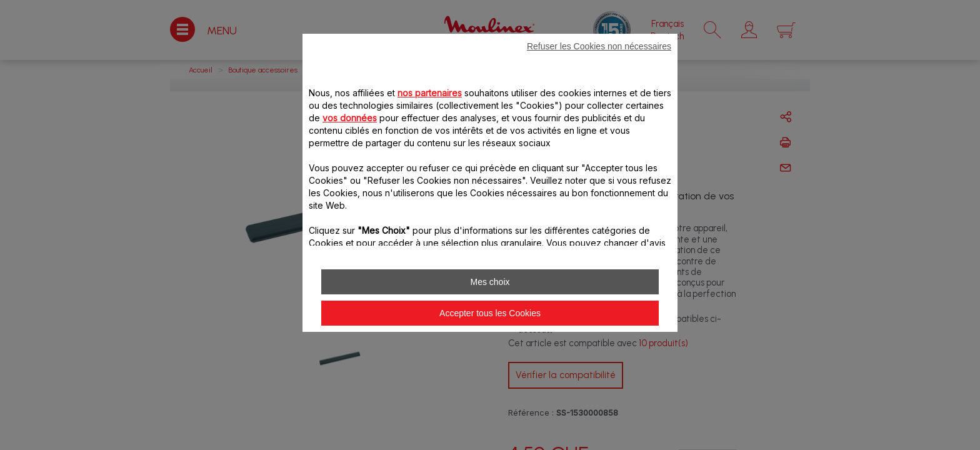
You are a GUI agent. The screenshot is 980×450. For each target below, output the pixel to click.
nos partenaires (430, 93)
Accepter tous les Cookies (490, 313)
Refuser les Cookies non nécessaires (599, 46)
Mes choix (490, 282)
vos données (350, 118)
